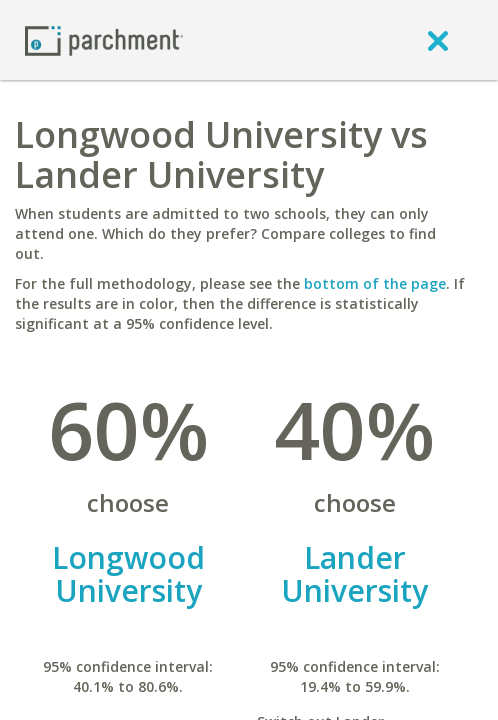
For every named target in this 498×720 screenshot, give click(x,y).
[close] (438, 40)
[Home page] (104, 39)
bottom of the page (375, 283)
